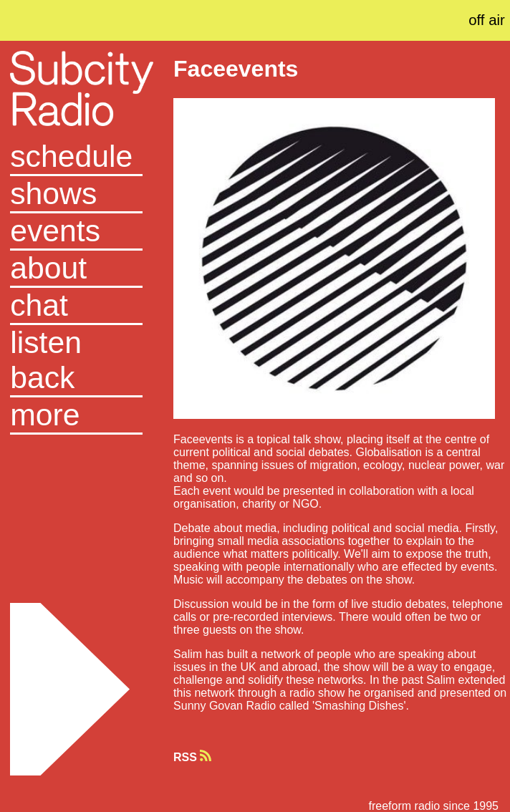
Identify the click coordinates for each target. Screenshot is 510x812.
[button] (76, 416)
